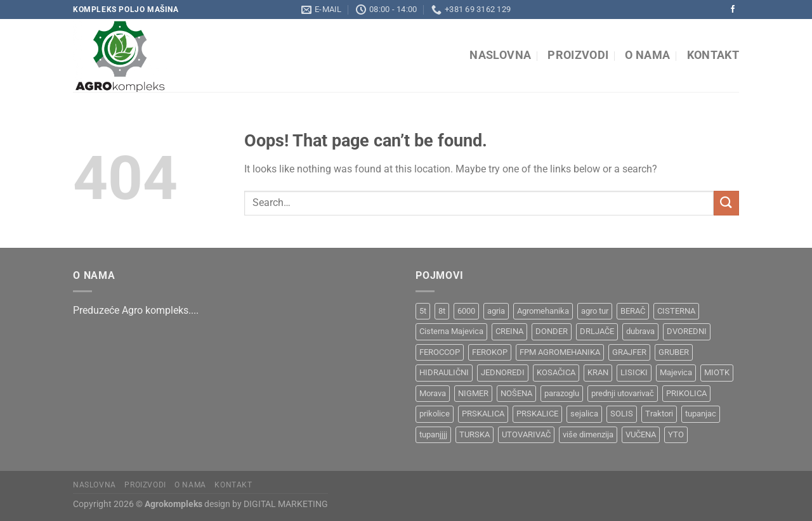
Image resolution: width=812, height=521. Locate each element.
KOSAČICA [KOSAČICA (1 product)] (556, 372)
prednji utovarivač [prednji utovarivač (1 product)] (623, 393)
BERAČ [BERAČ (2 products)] (633, 311)
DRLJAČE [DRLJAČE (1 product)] (597, 331)
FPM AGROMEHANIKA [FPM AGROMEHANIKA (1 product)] (560, 352)
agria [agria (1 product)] (496, 311)
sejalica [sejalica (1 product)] (584, 414)
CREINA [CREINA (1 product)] (509, 331)
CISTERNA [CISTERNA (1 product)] (676, 311)
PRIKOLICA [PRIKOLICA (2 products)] (686, 393)
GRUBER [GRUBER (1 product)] (674, 352)
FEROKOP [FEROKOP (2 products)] (490, 352)
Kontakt (713, 55)
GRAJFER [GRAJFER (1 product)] (629, 352)
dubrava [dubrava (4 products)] (640, 331)
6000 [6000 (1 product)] (466, 311)
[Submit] (726, 203)
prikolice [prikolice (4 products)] (435, 414)
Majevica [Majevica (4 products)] (676, 372)
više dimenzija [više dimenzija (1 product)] (588, 434)
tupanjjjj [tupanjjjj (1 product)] (433, 434)
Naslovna (500, 55)
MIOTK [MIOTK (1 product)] (717, 372)
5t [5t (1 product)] (423, 311)
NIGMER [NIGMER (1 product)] (473, 393)
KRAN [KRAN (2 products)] (598, 372)
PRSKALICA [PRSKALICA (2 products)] (483, 414)
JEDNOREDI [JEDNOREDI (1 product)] (503, 372)
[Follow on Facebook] (733, 10)
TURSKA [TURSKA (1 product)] (475, 434)
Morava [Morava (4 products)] (433, 393)
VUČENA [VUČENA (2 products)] (641, 434)
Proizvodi (578, 55)
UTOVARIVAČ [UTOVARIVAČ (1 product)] (526, 434)
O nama (647, 55)
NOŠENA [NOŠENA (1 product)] (516, 393)
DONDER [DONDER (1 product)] (552, 331)
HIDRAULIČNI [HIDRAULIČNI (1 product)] (444, 372)
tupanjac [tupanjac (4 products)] (701, 414)
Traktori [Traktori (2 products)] (659, 414)
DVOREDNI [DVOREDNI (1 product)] (687, 331)
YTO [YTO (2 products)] (676, 434)
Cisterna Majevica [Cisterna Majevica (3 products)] (451, 331)
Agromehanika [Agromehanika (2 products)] (543, 311)
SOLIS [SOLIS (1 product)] (622, 414)
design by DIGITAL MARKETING (265, 504)
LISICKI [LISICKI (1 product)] (634, 372)
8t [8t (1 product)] (442, 311)
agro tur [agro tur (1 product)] (595, 311)
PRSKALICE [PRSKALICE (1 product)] (537, 414)
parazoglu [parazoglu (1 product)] (562, 393)
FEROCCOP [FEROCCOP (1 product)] (440, 352)
